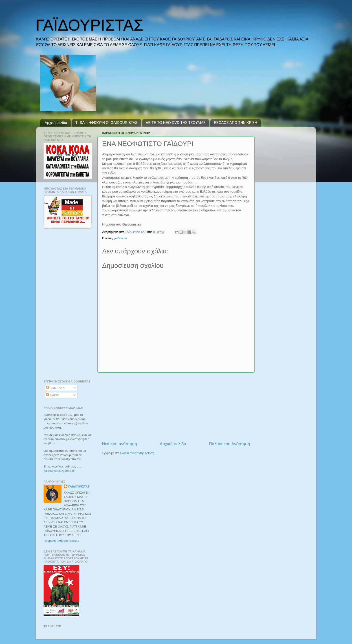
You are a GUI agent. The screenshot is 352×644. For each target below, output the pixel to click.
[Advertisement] (176, 407)
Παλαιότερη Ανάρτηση (229, 444)
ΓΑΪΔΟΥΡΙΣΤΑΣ (89, 25)
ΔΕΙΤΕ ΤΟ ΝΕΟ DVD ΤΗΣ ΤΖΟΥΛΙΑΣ (176, 123)
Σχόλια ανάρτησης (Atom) (137, 453)
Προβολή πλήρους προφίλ (61, 541)
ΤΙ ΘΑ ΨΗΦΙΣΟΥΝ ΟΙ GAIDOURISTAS (107, 123)
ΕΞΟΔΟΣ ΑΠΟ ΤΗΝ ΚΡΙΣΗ (236, 123)
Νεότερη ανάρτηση (120, 444)
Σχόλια (53, 395)
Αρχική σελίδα (56, 123)
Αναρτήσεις (56, 388)
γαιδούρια (120, 238)
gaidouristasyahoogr (59, 471)
